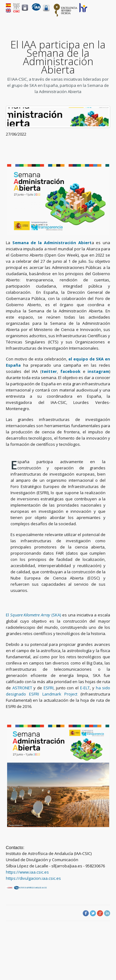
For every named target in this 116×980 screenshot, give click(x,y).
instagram (98, 371)
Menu (107, 13)
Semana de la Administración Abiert (52, 243)
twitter (49, 371)
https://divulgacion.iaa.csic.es (33, 878)
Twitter (93, 913)
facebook (72, 371)
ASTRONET (22, 688)
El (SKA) (33, 615)
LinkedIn (107, 913)
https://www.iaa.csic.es (27, 872)
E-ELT (85, 688)
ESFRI (49, 688)
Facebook (86, 913)
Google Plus (100, 913)
